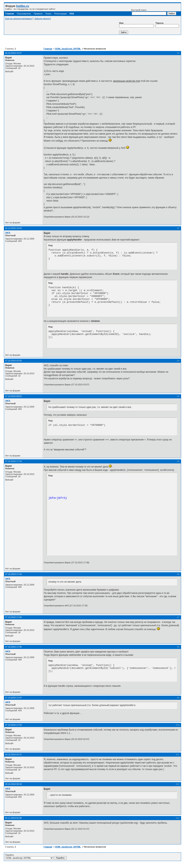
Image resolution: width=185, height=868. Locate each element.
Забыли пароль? (43, 18)
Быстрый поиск (149, 12)
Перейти (36, 857)
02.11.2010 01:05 (13, 818)
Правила (38, 14)
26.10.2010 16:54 (13, 228)
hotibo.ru (23, 6)
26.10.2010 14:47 (13, 53)
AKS (8, 233)
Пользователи (24, 14)
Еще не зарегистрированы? (19, 18)
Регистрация (60, 14)
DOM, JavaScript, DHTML (68, 49)
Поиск (48, 14)
